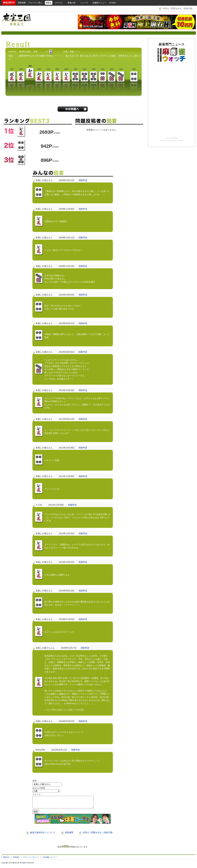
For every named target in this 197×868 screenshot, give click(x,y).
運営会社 (6, 860)
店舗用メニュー (99, 3)
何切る (49, 3)
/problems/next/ (73, 109)
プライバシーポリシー (31, 860)
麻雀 (14, 865)
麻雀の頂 (72, 3)
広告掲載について (49, 860)
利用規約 (16, 860)
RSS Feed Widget (171, 138)
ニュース (84, 3)
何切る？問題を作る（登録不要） (178, 9)
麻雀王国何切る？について (43, 835)
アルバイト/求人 (35, 3)
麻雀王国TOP (9, 3)
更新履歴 (69, 835)
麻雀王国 (173, 140)
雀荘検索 (22, 3)
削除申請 (83, 180)
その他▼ (113, 3)
